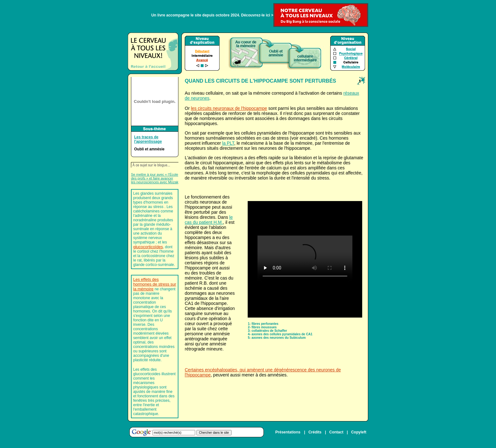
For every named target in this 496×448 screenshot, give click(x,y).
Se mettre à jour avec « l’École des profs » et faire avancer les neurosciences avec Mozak (155, 178)
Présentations (288, 432)
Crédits (315, 432)
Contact (336, 432)
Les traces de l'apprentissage (148, 139)
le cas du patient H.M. (209, 220)
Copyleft (359, 432)
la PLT (228, 143)
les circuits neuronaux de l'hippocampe (229, 108)
